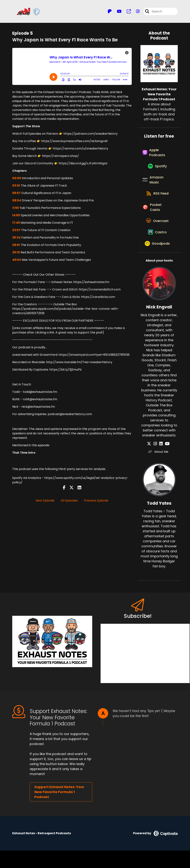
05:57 (16, 194)
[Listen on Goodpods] (157, 261)
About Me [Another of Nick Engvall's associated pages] (159, 469)
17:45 (16, 224)
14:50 (16, 217)
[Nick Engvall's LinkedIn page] (161, 461)
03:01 (16, 187)
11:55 (16, 209)
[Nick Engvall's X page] (152, 461)
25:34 (16, 239)
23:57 (16, 231)
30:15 (16, 254)
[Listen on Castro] (157, 247)
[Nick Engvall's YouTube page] (166, 461)
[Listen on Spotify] (157, 171)
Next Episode (45, 502)
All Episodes (69, 502)
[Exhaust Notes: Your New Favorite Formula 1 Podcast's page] (127, 12)
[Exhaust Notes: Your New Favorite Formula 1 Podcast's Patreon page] (110, 12)
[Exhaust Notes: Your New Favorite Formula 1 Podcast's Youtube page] (117, 12)
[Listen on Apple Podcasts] (157, 155)
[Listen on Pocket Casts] (157, 218)
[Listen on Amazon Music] (157, 187)
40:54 (17, 261)
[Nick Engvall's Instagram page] (157, 461)
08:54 (17, 202)
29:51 (16, 246)
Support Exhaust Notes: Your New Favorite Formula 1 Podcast (59, 809)
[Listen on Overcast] (157, 234)
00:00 (17, 179)
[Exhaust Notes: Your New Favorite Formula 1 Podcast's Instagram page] (136, 12)
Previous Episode (96, 502)
